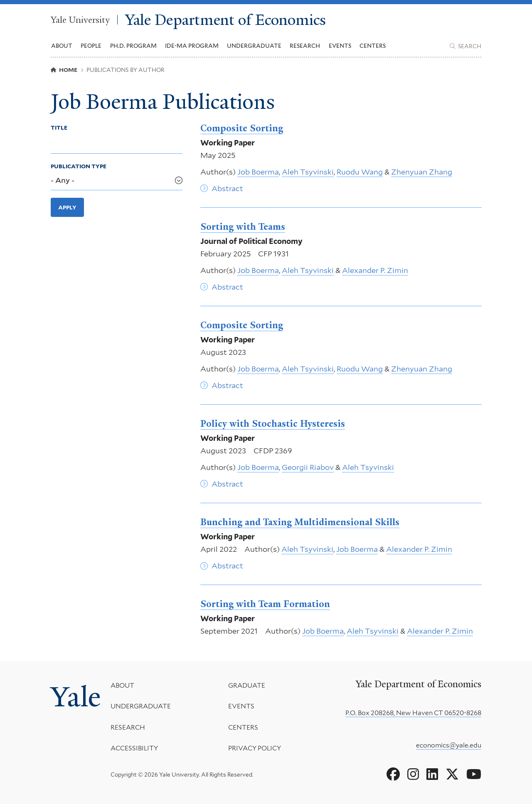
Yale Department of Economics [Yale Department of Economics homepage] (225, 20)
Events (340, 46)
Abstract (227, 188)
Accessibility (134, 749)
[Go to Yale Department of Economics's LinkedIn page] (432, 774)
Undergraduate (141, 707)
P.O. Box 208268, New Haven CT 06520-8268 (413, 713)
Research (128, 727)
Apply (67, 207)
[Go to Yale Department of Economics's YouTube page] (474, 774)
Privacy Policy (254, 749)
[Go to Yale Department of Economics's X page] (452, 774)
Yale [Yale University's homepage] (76, 697)
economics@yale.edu (449, 745)
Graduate (246, 685)
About (122, 685)
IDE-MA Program (192, 46)
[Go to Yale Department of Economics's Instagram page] (413, 774)
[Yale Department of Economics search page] (465, 46)
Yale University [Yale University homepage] (80, 20)
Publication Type (79, 166)
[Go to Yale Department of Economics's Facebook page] (393, 774)
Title (59, 128)
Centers (373, 46)
